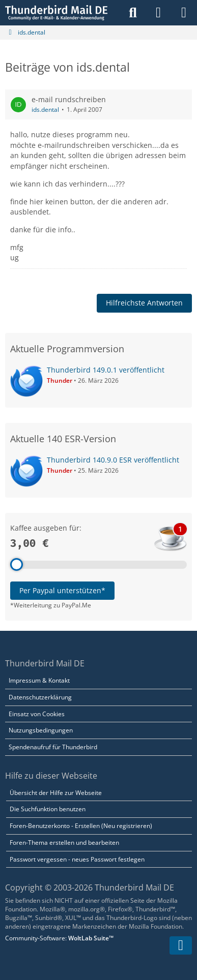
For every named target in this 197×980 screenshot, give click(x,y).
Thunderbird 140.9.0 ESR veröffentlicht (113, 460)
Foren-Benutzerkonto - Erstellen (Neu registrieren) (81, 826)
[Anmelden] (158, 13)
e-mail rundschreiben (69, 99)
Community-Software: (59, 938)
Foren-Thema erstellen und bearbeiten (64, 843)
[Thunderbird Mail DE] (56, 13)
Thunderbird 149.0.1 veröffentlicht (106, 370)
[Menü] (184, 13)
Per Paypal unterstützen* (62, 590)
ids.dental (45, 110)
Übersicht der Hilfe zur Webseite (56, 793)
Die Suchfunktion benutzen (48, 809)
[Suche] (133, 13)
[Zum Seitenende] (181, 945)
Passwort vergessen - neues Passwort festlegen (77, 859)
